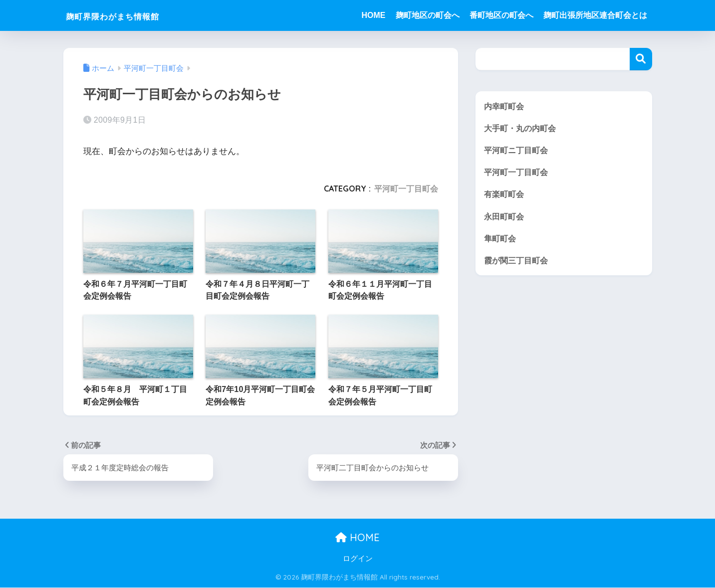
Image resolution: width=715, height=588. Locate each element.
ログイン (358, 559)
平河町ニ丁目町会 (518, 151)
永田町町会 (505, 218)
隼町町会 (501, 240)
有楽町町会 (505, 195)
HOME (374, 15)
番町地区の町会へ (501, 15)
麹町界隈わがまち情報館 (133, 15)
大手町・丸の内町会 (522, 128)
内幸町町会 (505, 106)
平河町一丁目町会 (406, 189)
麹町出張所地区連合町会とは (595, 15)
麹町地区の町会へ (428, 15)
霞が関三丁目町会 (518, 262)
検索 (641, 59)
